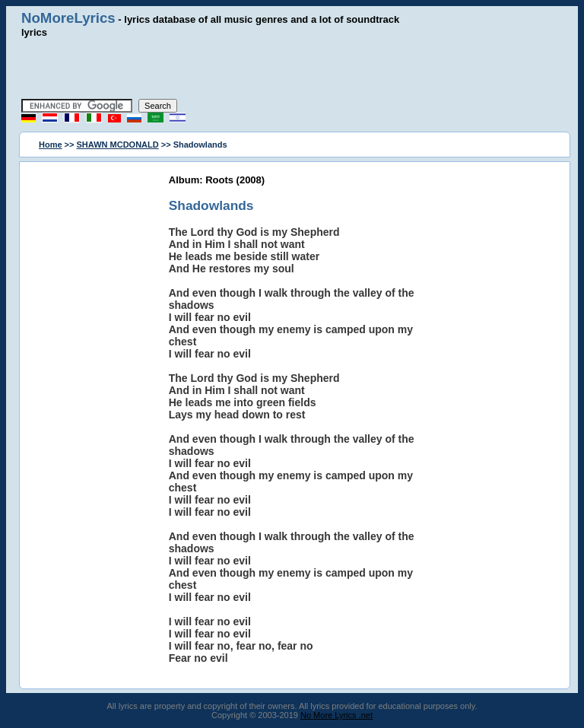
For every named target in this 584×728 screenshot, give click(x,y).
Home (51, 145)
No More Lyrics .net (336, 715)
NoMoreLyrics (68, 18)
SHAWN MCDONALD (118, 145)
